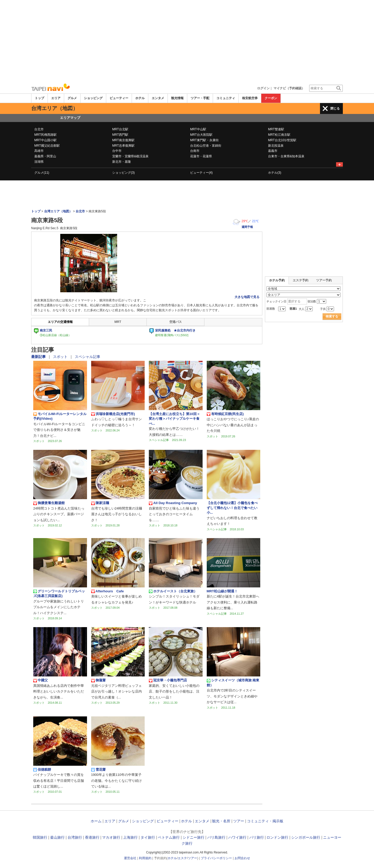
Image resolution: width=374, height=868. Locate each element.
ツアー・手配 (200, 98)
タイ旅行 (148, 837)
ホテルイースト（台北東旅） (173, 591)
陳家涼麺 (100, 503)
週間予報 (247, 227)
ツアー (239, 821)
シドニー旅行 (193, 837)
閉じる (335, 108)
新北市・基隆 (122, 162)
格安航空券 (250, 98)
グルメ (72, 98)
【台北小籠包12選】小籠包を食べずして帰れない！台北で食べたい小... (232, 508)
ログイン (263, 88)
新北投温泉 (276, 146)
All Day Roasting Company (173, 503)
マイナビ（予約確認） (289, 88)
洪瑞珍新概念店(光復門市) (113, 414)
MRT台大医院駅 (201, 135)
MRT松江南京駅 (279, 135)
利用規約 (145, 858)
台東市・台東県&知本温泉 (286, 156)
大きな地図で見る (247, 297)
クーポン (271, 98)
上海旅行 (130, 837)
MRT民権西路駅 (45, 135)
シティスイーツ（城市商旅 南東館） (233, 683)
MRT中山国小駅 (45, 140)
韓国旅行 (40, 837)
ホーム (96, 821)
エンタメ (158, 98)
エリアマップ (70, 118)
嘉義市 (273, 151)
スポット (61, 357)
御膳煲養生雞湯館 (49, 503)
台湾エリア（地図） (58, 211)
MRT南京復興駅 (123, 140)
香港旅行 (92, 837)
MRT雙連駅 (276, 129)
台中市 (117, 151)
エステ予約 (300, 280)
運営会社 (130, 858)
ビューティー (119, 98)
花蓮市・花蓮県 (201, 156)
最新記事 (39, 357)
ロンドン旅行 (277, 837)
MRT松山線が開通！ (222, 591)
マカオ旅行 (111, 837)
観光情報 (177, 98)
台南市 (195, 151)
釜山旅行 (57, 837)
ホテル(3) (275, 173)
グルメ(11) (42, 173)
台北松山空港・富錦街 (206, 146)
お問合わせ (242, 858)
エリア (56, 98)
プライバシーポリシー (216, 858)
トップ (39, 98)
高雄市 (39, 151)
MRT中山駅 (198, 129)
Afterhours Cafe (108, 591)
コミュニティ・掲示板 (265, 821)
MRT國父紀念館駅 (47, 146)
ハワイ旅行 (237, 837)
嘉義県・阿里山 (45, 156)
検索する (332, 316)
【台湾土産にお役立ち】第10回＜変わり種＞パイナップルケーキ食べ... (174, 419)
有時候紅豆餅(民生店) (225, 414)
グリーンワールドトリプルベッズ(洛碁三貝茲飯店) (59, 594)
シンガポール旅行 (306, 837)
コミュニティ (226, 98)
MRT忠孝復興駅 (123, 146)
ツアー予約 (324, 280)
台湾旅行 (75, 837)
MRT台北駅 (120, 129)
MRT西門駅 (120, 135)
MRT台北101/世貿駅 (282, 140)
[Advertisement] (187, 42)
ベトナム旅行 (169, 837)
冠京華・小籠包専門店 (168, 680)
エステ (182, 858)
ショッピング (93, 98)
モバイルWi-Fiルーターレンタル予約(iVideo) (60, 416)
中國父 (41, 680)
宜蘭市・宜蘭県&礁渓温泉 (130, 156)
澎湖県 (39, 162)
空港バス (176, 322)
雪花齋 (100, 770)
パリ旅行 (257, 837)
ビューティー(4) (201, 173)
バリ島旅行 (216, 837)
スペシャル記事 (88, 357)
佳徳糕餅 (42, 770)
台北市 (39, 129)
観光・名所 (221, 821)
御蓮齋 (98, 680)
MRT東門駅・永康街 (204, 140)
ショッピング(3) (123, 173)
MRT (118, 322)
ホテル (140, 98)
